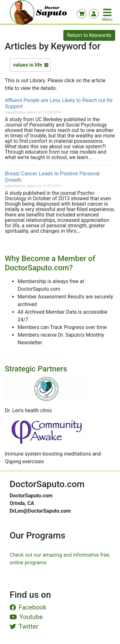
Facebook (28, 607)
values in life (28, 65)
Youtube (26, 617)
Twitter (24, 626)
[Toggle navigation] (108, 12)
